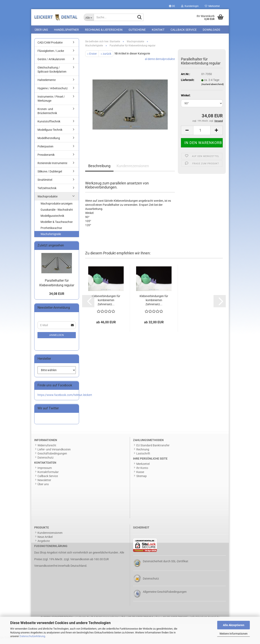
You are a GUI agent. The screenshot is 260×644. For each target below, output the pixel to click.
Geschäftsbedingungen (52, 458)
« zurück (106, 58)
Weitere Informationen (234, 634)
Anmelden (57, 340)
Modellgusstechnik (52, 220)
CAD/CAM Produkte (50, 47)
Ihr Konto (142, 473)
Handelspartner (66, 30)
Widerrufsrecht (47, 450)
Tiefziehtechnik (47, 193)
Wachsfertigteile (51, 239)
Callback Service (184, 30)
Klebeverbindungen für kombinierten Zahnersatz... (106, 305)
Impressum (45, 473)
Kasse (140, 477)
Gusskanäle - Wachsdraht (57, 214)
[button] (172, 6)
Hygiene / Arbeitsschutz (53, 93)
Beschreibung (99, 170)
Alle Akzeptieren (234, 625)
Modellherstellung (49, 143)
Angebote (44, 545)
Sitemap (142, 481)
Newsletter (44, 485)
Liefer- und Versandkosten (54, 454)
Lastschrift (143, 458)
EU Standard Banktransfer (153, 450)
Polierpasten (45, 151)
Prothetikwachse (51, 232)
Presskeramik (46, 159)
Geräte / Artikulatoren (51, 64)
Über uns (41, 30)
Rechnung (143, 454)
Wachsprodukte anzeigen (57, 208)
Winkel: (186, 100)
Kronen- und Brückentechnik (47, 116)
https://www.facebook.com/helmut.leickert (65, 399)
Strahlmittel (45, 184)
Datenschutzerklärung (32, 636)
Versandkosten (80, 564)
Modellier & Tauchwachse (57, 226)
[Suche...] (89, 17)
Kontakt (158, 30)
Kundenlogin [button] (190, 6)
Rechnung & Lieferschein (104, 30)
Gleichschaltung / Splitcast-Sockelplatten (52, 74)
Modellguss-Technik (50, 134)
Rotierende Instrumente (52, 168)
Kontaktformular (48, 477)
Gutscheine (137, 30)
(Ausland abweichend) (213, 89)
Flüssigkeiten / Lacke (51, 55)
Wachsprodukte (47, 201)
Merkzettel (212, 6)
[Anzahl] (202, 135)
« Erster (92, 58)
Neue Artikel (45, 541)
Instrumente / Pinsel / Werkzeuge (51, 103)
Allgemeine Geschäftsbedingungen (165, 596)
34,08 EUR (57, 298)
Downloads (211, 30)
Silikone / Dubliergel (50, 176)
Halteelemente (47, 84)
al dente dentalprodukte (160, 63)
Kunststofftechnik (49, 126)
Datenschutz (46, 462)
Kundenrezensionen (133, 170)
